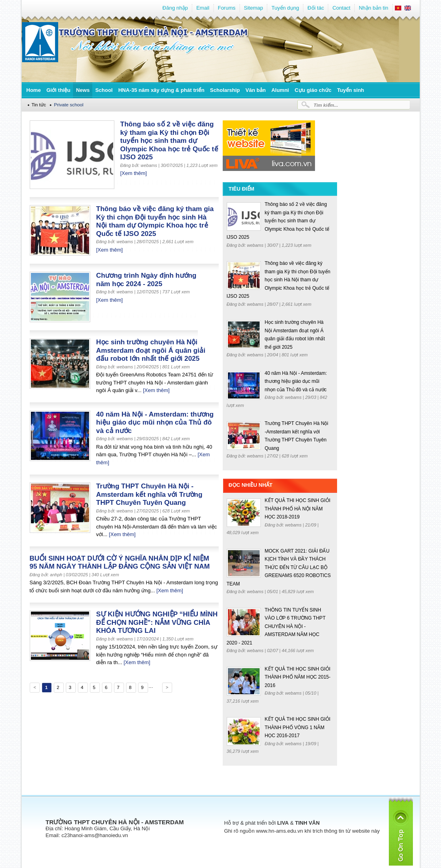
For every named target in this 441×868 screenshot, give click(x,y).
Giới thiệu (59, 90)
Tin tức (39, 105)
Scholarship (225, 90)
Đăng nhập (175, 8)
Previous (34, 689)
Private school (68, 105)
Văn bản (256, 90)
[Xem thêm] (134, 173)
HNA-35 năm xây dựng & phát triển (162, 90)
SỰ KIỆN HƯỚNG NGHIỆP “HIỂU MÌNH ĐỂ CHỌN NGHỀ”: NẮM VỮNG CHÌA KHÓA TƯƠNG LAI (157, 622)
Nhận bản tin (373, 8)
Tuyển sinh (351, 90)
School (104, 90)
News (83, 90)
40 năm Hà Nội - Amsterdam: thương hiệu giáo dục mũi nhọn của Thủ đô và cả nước (155, 423)
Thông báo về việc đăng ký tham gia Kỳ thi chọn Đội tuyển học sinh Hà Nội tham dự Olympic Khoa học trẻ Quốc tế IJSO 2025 (155, 221)
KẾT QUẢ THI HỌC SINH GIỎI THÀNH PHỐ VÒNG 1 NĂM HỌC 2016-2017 (298, 727)
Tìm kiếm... (326, 105)
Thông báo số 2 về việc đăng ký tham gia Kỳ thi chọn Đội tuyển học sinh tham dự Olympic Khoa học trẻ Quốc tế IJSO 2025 (169, 141)
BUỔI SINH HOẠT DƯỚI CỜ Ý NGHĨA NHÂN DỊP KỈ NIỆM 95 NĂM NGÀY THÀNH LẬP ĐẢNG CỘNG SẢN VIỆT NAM (120, 563)
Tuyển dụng (285, 8)
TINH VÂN (307, 823)
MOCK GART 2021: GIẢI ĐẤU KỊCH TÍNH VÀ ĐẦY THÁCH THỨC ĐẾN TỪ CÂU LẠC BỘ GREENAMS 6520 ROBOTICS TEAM (279, 567)
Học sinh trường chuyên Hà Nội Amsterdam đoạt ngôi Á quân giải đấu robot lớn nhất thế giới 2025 (151, 350)
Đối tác (316, 8)
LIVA (283, 823)
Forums (227, 8)
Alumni (280, 90)
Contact (341, 8)
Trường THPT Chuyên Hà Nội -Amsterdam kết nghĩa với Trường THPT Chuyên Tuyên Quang (149, 494)
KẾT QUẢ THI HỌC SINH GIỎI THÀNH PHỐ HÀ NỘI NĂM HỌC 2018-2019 (298, 509)
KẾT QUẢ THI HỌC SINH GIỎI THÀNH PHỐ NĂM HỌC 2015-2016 (298, 677)
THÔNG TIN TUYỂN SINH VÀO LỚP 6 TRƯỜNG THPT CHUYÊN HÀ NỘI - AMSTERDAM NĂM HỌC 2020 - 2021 (276, 626)
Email (203, 8)
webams (256, 245)
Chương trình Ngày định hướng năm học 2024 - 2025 (146, 280)
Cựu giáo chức (313, 90)
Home (34, 90)
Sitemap (254, 8)
